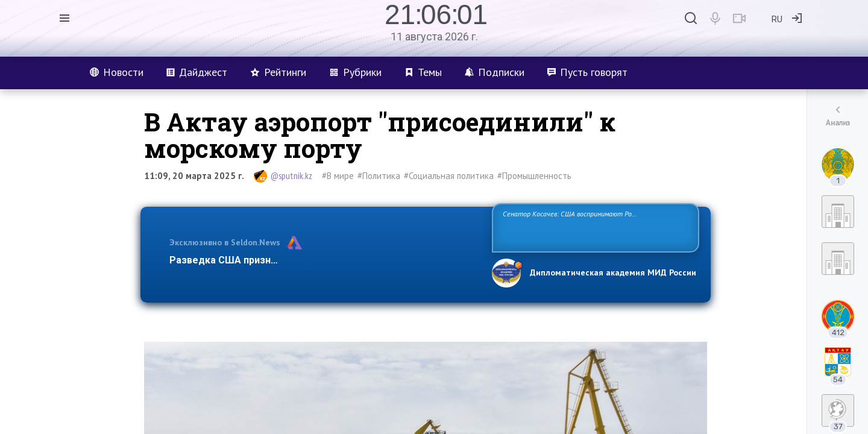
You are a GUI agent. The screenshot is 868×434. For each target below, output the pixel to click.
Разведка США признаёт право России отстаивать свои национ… (324, 260)
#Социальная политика (449, 176)
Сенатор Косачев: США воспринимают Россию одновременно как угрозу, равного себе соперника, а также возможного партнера (594, 227)
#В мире (338, 176)
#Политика (379, 176)
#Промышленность (534, 176)
